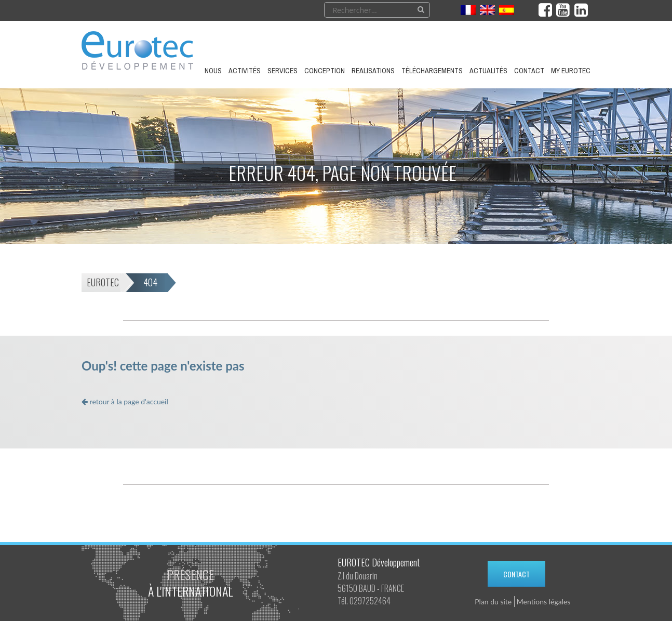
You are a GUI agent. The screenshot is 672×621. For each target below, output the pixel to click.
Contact (516, 574)
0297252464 (370, 601)
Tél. (343, 601)
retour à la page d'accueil (125, 401)
